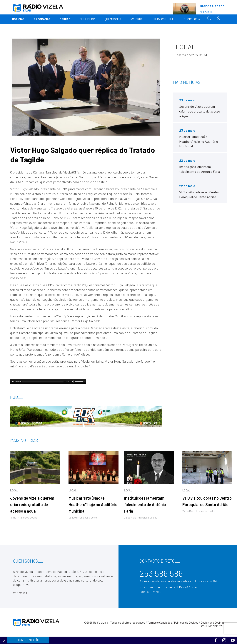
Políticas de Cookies (186, 622)
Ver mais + (20, 593)
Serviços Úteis (164, 19)
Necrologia (192, 19)
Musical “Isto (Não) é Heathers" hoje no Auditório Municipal (93, 504)
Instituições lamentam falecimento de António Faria (145, 504)
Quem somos (113, 19)
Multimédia (87, 19)
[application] (48, 382)
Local (14, 490)
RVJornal (137, 19)
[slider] (43, 382)
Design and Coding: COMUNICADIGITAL (212, 624)
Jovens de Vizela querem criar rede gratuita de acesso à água (32, 504)
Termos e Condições (160, 622)
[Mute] (73, 382)
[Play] (13, 382)
